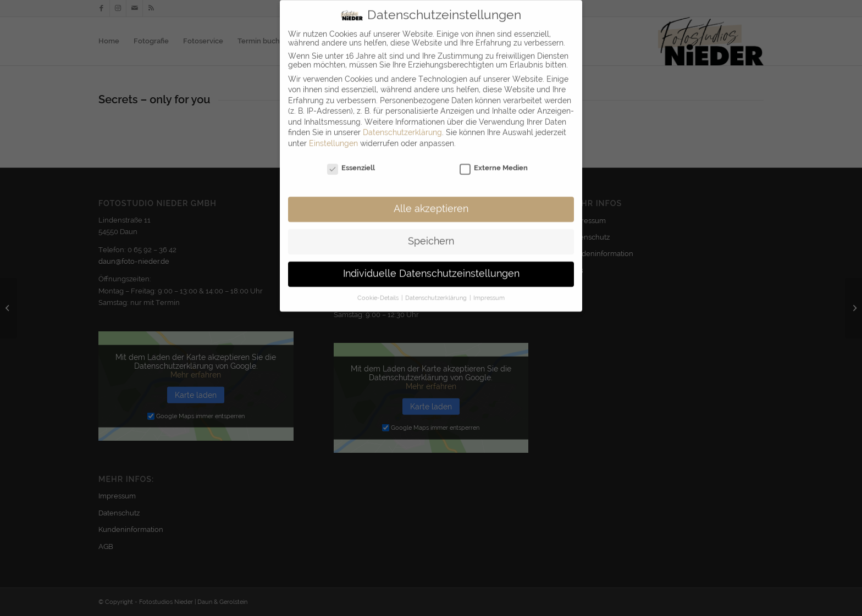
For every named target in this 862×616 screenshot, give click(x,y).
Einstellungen (333, 136)
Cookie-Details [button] (379, 290)
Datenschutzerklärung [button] (437, 290)
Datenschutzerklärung (402, 125)
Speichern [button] (431, 234)
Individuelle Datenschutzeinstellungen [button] (431, 267)
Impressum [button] (489, 290)
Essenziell (351, 160)
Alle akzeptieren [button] (431, 202)
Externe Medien (494, 160)
